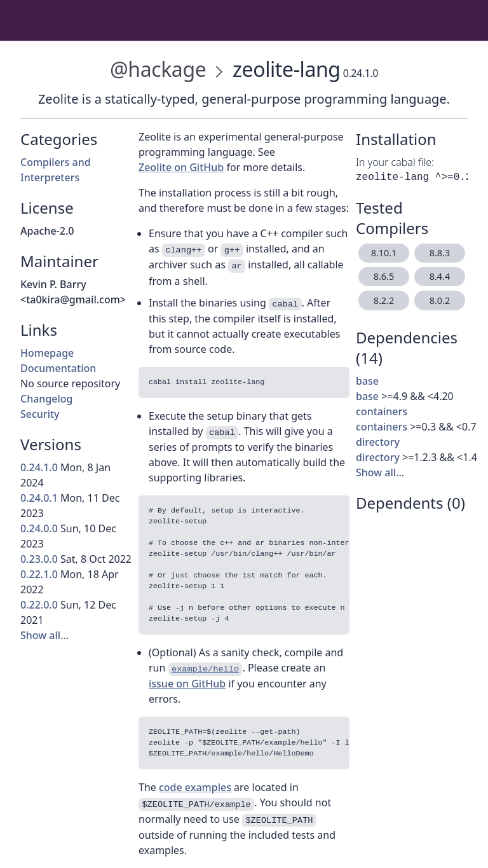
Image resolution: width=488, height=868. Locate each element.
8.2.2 (384, 300)
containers (382, 411)
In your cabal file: (395, 162)
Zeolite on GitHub (181, 167)
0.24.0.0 (39, 528)
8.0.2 (440, 300)
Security (40, 414)
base (367, 381)
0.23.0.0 (39, 559)
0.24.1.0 (39, 467)
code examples (195, 787)
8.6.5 (384, 276)
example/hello (205, 669)
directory (378, 442)
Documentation (58, 368)
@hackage (158, 69)
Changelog (47, 399)
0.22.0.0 (39, 605)
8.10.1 (384, 253)
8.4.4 (440, 276)
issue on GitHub (187, 684)
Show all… (44, 635)
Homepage (47, 353)
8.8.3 (440, 253)
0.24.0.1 (39, 498)
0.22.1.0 (39, 574)
